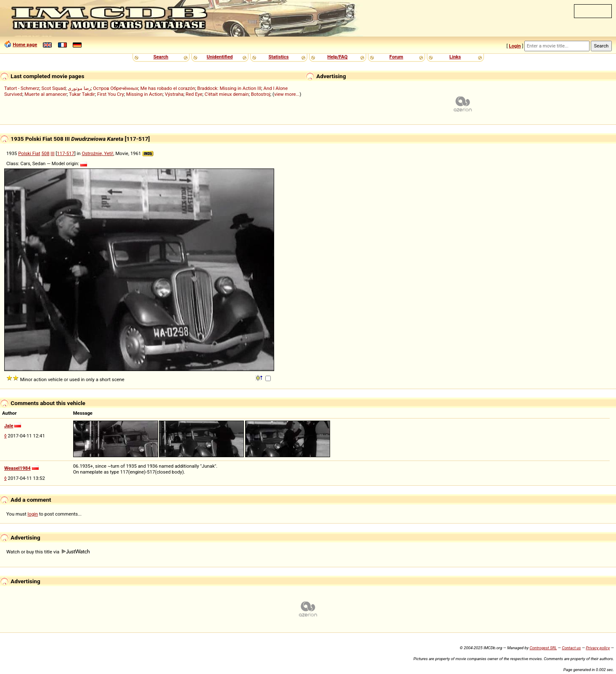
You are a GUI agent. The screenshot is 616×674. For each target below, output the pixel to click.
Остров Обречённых (115, 88)
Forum (396, 57)
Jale (9, 426)
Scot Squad (53, 88)
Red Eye (194, 94)
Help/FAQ (337, 57)
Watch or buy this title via (48, 552)
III (52, 153)
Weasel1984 (17, 468)
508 (45, 153)
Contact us (571, 648)
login (33, 514)
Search (161, 57)
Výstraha (174, 94)
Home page (25, 45)
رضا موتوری (79, 88)
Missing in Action (144, 94)
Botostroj (261, 94)
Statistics (278, 57)
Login (515, 46)
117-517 (65, 153)
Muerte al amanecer (46, 94)
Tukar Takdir (82, 94)
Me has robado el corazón (168, 88)
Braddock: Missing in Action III (229, 88)
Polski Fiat (29, 153)
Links (455, 57)
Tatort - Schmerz (22, 88)
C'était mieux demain (227, 94)
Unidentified (220, 57)
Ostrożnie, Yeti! (97, 153)
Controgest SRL (543, 648)
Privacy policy (598, 648)
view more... (287, 94)
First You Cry (111, 94)
